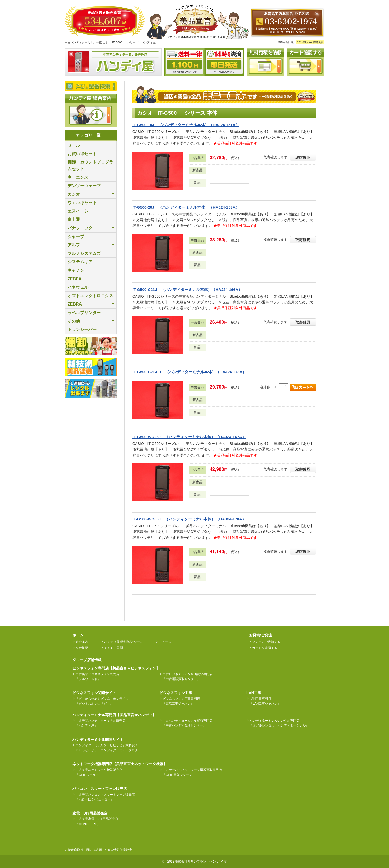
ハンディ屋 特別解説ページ (123, 642)
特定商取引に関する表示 (85, 850)
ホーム (78, 635)
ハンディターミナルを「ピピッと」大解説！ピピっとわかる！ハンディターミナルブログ (107, 748)
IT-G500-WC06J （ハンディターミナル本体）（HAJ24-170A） (189, 519)
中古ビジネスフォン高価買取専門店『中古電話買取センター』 (187, 677)
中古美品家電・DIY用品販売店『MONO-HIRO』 (97, 821)
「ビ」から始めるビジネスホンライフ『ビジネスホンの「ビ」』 (102, 701)
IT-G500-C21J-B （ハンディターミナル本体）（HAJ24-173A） (189, 372)
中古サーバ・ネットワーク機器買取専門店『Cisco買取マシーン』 (192, 772)
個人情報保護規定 (120, 850)
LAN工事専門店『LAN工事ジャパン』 (265, 701)
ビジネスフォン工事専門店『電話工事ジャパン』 (181, 701)
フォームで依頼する (266, 642)
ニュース (165, 642)
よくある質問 (113, 648)
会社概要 (82, 648)
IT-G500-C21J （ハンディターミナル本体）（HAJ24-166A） (187, 290)
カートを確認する (265, 648)
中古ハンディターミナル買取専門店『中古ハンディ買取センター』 (187, 723)
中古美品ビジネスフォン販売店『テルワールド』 (97, 677)
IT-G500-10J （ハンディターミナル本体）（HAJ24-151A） (186, 125)
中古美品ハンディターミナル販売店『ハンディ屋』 (100, 723)
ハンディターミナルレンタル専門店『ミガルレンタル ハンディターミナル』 (279, 723)
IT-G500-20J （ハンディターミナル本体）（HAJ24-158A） (186, 207)
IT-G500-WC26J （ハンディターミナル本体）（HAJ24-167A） (189, 437)
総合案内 (82, 642)
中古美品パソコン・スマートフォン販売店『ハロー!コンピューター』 (105, 797)
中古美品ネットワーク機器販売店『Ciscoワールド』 (99, 772)
